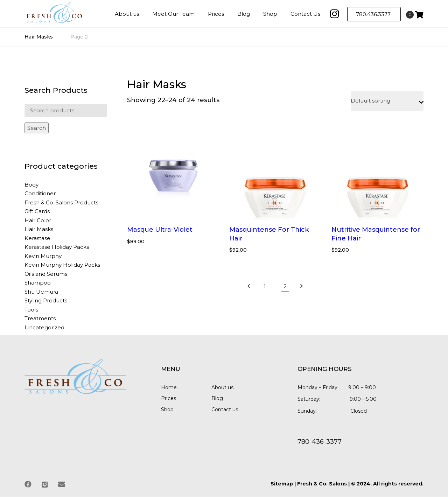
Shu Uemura (41, 292)
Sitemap (282, 484)
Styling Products (46, 301)
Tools (31, 310)
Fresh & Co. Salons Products (61, 202)
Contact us (225, 410)
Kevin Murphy (43, 256)
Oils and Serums (46, 274)
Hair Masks (39, 37)
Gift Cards (37, 212)
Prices (169, 399)
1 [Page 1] (265, 287)
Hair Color (38, 220)
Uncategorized (44, 327)
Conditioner (40, 194)
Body (31, 185)
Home (169, 387)
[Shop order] (387, 101)
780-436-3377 (320, 442)
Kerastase (37, 238)
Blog (217, 399)
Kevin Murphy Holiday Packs (62, 265)
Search (37, 128)
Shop (167, 410)
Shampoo (38, 283)
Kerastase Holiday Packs (57, 247)
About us (222, 387)
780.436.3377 (374, 14)
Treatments (40, 319)
